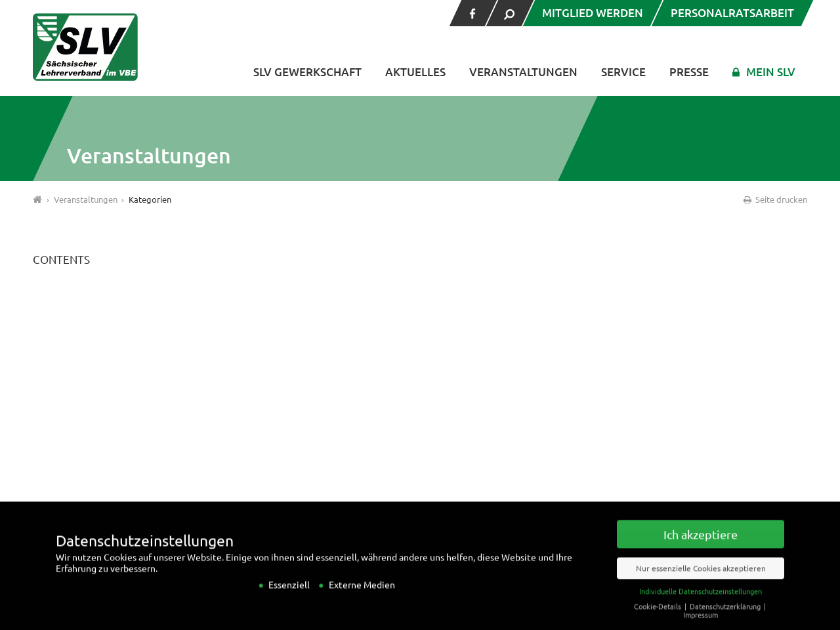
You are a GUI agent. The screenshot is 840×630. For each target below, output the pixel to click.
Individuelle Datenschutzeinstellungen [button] (701, 603)
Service (623, 72)
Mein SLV (771, 72)
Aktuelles (415, 72)
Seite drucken (774, 199)
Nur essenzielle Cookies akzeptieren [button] (701, 580)
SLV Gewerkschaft (307, 72)
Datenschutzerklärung (726, 618)
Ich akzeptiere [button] (701, 546)
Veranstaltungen (523, 72)
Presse (689, 72)
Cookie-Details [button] (659, 618)
